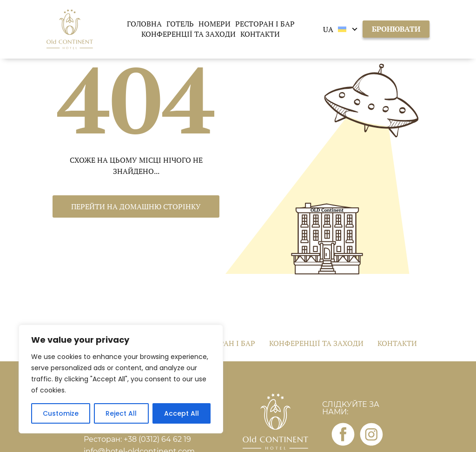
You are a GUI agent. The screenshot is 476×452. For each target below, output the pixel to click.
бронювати (396, 29)
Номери (215, 24)
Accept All (182, 413)
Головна (144, 24)
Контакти (260, 34)
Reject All (121, 413)
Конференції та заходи (188, 34)
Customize (61, 413)
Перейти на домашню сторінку (136, 206)
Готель (180, 24)
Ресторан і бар (265, 24)
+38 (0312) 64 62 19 (157, 439)
